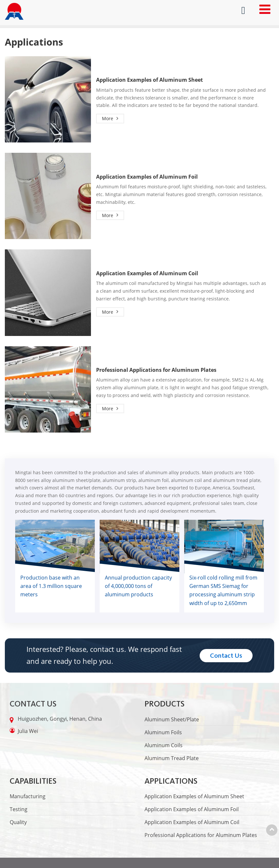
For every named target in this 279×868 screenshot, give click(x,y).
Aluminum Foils (163, 732)
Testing (19, 809)
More (108, 119)
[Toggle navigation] (265, 9)
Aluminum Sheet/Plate (172, 719)
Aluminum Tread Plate (172, 758)
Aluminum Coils (164, 745)
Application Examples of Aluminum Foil (147, 177)
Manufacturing (28, 796)
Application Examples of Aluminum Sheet (149, 80)
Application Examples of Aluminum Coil (147, 273)
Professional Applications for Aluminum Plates (156, 370)
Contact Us (33, 704)
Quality (18, 822)
